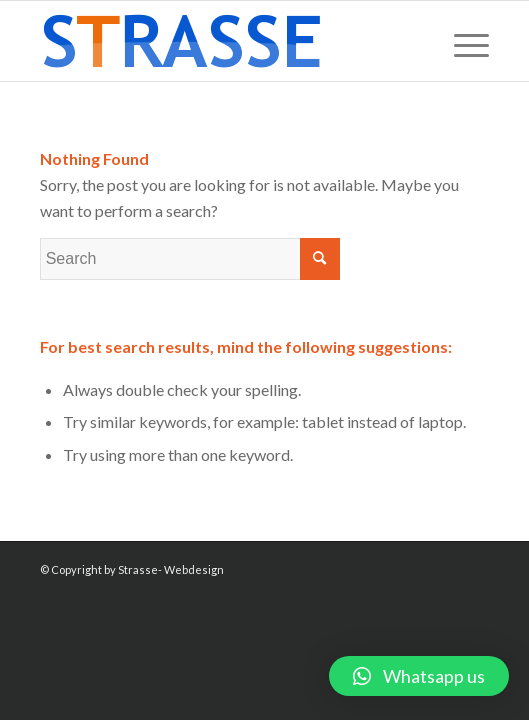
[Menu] (461, 41)
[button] (419, 676)
